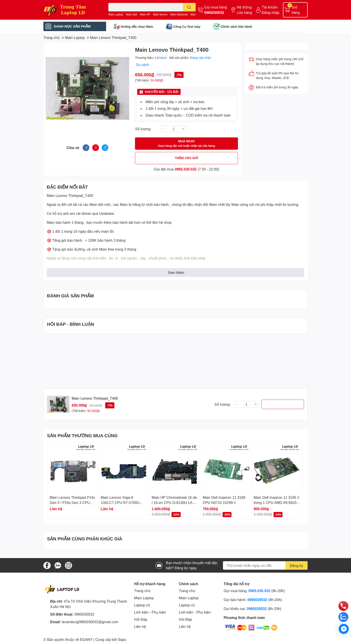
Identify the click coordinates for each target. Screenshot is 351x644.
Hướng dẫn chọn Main (137, 27)
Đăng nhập (271, 12)
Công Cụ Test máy (187, 27)
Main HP (145, 14)
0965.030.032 (186, 169)
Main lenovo (160, 14)
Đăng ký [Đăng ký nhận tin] (296, 566)
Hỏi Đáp (141, 619)
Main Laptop (116, 14)
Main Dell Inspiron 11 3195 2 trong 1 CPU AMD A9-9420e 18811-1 (276, 502)
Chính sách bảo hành (236, 27)
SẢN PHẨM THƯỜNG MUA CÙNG (82, 435)
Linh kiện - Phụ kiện (150, 612)
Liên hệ (140, 626)
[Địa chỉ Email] (265, 565)
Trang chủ (142, 591)
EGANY (86, 639)
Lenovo (161, 57)
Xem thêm (176, 272)
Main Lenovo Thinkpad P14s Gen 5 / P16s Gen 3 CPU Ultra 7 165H (72, 502)
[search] (189, 7)
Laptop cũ (142, 605)
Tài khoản (270, 7)
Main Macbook (179, 14)
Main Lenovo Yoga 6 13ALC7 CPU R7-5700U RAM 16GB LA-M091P (120, 502)
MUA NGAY (187, 144)
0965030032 (214, 12)
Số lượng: (143, 129)
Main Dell (132, 14)
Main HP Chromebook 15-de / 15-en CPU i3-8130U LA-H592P (174, 502)
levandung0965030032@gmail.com (90, 622)
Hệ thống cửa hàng (244, 10)
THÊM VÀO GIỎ (186, 158)
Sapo (122, 639)
